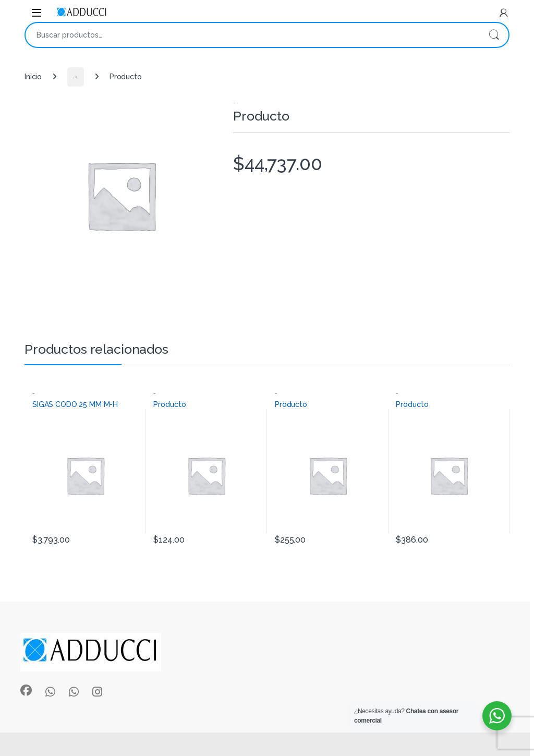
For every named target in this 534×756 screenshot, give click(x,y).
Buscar (494, 35)
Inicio (33, 77)
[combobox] (252, 35)
